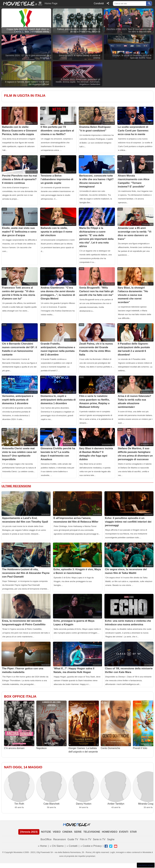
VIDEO (57, 832)
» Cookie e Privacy (91, 846)
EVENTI (124, 832)
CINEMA (67, 832)
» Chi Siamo (57, 846)
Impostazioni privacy (146, 865)
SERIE (78, 832)
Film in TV (85, 839)
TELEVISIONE (92, 832)
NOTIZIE (46, 832)
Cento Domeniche (116, 725)
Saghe (111, 839)
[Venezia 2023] (29, 832)
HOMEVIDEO (110, 832)
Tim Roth (19, 788)
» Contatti (72, 846)
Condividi (99, 3)
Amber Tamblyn (116, 788)
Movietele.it (19, 3)
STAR (133, 832)
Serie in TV (99, 839)
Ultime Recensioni (16, 486)
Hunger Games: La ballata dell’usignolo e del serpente (84, 727)
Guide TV (73, 839)
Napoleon (51, 725)
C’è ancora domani (19, 725)
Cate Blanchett (51, 788)
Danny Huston (84, 788)
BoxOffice (46, 839)
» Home (42, 846)
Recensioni (59, 839)
